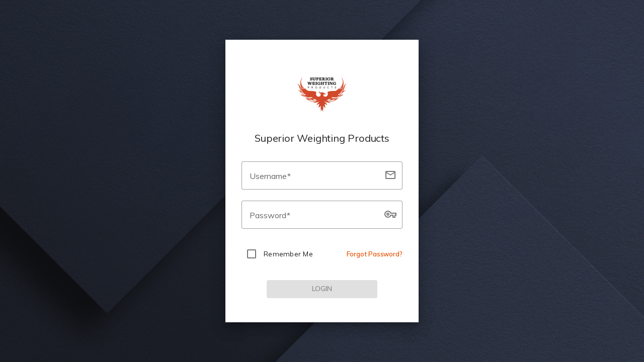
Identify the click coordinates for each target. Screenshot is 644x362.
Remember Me (288, 254)
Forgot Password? (375, 254)
